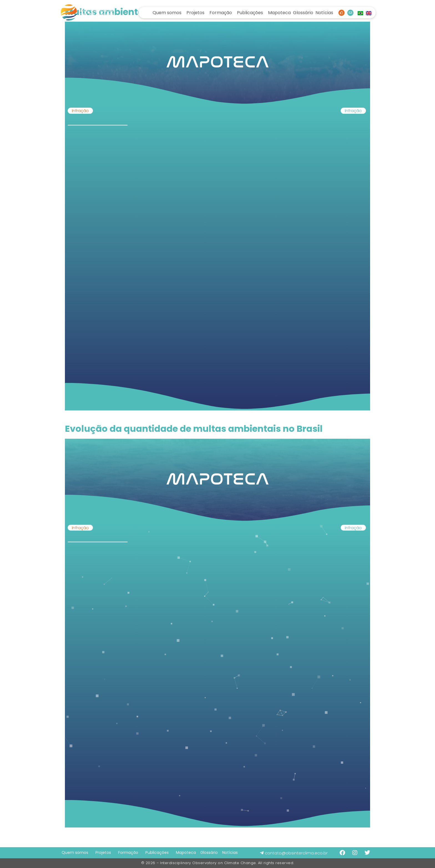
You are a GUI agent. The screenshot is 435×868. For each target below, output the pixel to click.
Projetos (195, 13)
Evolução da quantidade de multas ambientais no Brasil (194, 429)
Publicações (250, 13)
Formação (221, 13)
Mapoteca (279, 13)
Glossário (303, 13)
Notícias (324, 13)
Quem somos (167, 13)
